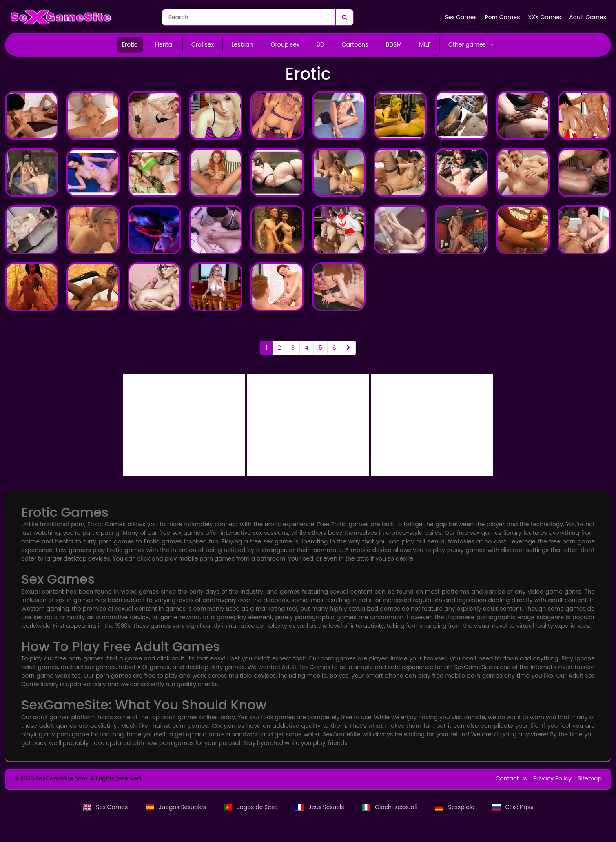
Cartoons (355, 44)
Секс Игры (513, 807)
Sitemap (590, 778)
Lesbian (242, 44)
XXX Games (544, 17)
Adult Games (588, 17)
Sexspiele (456, 807)
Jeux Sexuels (320, 807)
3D (321, 44)
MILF (425, 44)
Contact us (511, 778)
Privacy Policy (553, 778)
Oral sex (203, 44)
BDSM (393, 44)
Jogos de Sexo (252, 807)
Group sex (285, 44)
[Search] (344, 17)
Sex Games (461, 17)
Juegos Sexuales (176, 807)
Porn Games (503, 17)
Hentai (164, 44)
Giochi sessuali (390, 807)
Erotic (130, 44)
